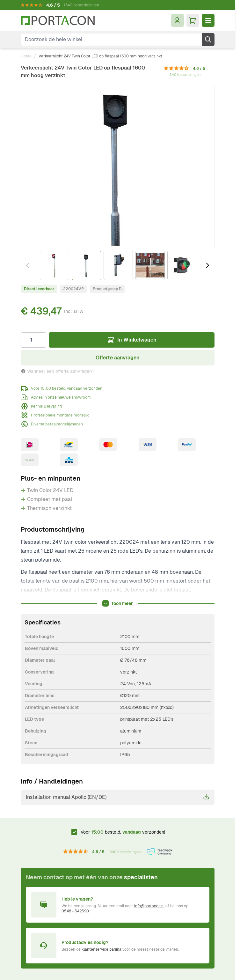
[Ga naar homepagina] (58, 21)
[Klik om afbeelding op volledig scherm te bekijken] (118, 166)
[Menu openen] (208, 20)
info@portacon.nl (149, 906)
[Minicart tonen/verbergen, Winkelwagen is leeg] (193, 20)
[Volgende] (207, 265)
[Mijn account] (178, 20)
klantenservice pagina (102, 949)
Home (26, 56)
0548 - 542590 (75, 911)
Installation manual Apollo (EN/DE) (118, 797)
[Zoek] (208, 40)
